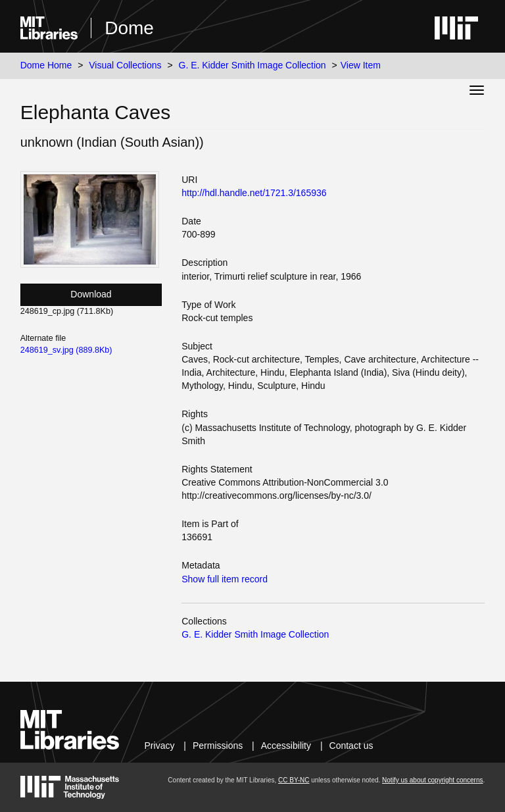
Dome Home (46, 65)
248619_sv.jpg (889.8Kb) (66, 350)
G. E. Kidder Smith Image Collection (252, 65)
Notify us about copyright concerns (432, 780)
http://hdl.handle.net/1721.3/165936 (254, 193)
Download (91, 294)
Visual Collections (125, 65)
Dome (129, 28)
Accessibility (286, 746)
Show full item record (225, 579)
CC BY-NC (294, 780)
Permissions (218, 746)
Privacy (160, 746)
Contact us (351, 746)
